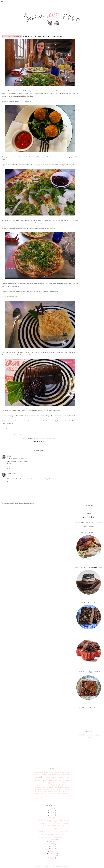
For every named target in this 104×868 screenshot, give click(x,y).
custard (61, 783)
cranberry (38, 783)
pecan (57, 791)
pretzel (37, 794)
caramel (47, 777)
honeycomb (38, 787)
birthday (62, 772)
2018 (52, 809)
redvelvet (58, 794)
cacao (37, 777)
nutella (64, 789)
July (53, 845)
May (53, 848)
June (53, 847)
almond (51, 772)
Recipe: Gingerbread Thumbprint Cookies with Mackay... (53, 821)
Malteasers (38, 772)
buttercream (65, 775)
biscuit (67, 772)
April (53, 850)
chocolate (40, 780)
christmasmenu (41, 439)
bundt (49, 775)
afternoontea (45, 772)
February (53, 853)
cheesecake (60, 777)
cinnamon (49, 780)
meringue (54, 789)
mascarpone (47, 789)
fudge (53, 785)
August (53, 843)
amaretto (56, 772)
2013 (52, 857)
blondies (37, 775)
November (53, 819)
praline (67, 791)
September (53, 841)
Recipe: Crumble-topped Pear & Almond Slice (53, 832)
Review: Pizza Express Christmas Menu (43, 36)
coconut (56, 780)
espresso (48, 785)
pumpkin (43, 794)
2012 (52, 859)
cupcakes (51, 783)
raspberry (51, 794)
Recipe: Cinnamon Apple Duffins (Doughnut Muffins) (53, 835)
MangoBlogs (65, 866)
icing (43, 787)
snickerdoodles (39, 796)
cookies (66, 780)
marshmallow (39, 789)
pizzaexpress (52, 439)
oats (68, 789)
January (53, 855)
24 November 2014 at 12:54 (15, 458)
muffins (59, 789)
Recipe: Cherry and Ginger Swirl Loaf (53, 838)
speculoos (46, 796)
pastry (41, 791)
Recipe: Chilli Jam (53, 830)
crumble (44, 783)
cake (41, 777)
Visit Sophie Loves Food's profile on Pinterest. (89, 736)
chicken (66, 777)
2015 (52, 814)
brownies (43, 775)
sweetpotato (60, 796)
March (53, 852)
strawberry (53, 796)
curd (57, 783)
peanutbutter (51, 791)
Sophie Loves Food (49, 866)
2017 (52, 811)
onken (37, 791)
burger (54, 775)
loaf (56, 787)
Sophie (9, 456)
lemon (51, 787)
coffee (61, 780)
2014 (52, 816)
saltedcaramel (65, 794)
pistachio (62, 791)
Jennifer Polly (11, 474)
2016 (52, 812)
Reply (9, 468)
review (59, 439)
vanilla (37, 798)
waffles (41, 798)
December (53, 817)
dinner (67, 783)
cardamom (54, 777)
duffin (43, 785)
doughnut (38, 785)
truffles (67, 796)
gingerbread (59, 785)
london (60, 787)
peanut (45, 791)
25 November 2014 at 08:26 (15, 476)
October (53, 840)
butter (59, 775)
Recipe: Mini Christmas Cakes (53, 825)
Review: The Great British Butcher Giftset (53, 828)
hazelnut (66, 785)
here (12, 429)
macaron (66, 787)
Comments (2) (22, 439)
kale (47, 787)
